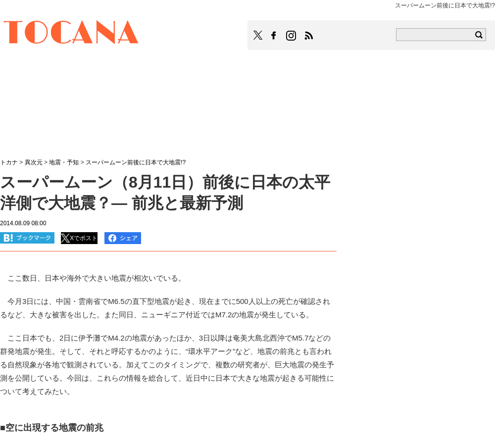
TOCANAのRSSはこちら (309, 36)
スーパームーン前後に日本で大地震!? (136, 162)
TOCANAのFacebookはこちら (274, 36)
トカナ (9, 162)
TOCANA (71, 34)
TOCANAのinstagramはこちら (292, 36)
